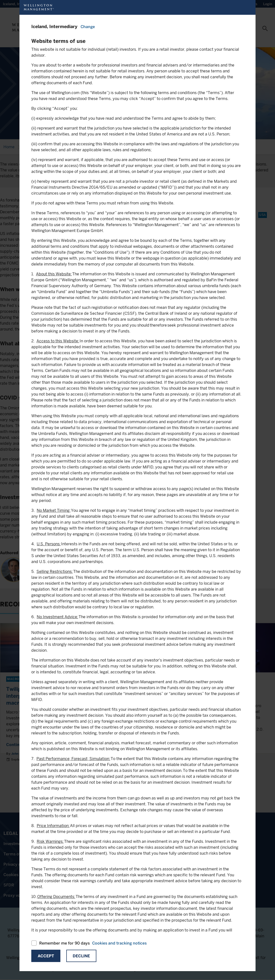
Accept (46, 956)
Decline (81, 956)
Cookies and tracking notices (119, 943)
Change (88, 27)
